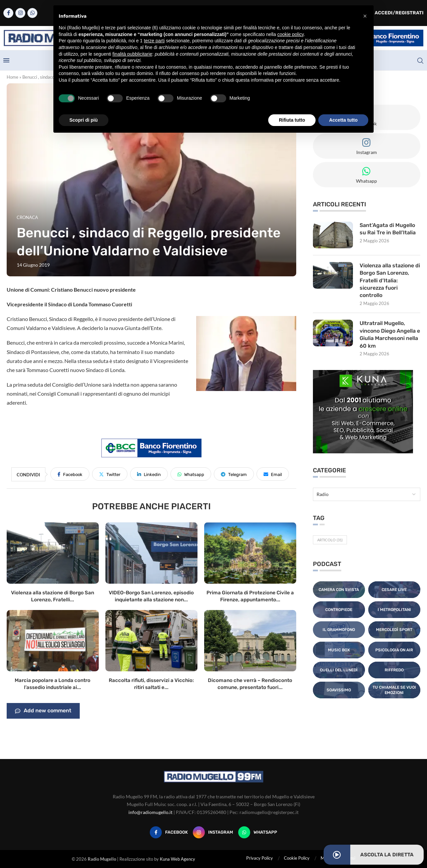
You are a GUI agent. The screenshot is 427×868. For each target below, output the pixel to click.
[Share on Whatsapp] (191, 474)
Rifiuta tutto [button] (292, 120)
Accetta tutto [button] (343, 120)
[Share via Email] (273, 474)
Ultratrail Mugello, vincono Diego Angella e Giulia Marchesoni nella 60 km (390, 335)
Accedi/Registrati (396, 13)
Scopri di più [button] (84, 120)
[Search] (420, 61)
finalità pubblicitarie (132, 54)
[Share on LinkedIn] (149, 474)
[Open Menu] (6, 60)
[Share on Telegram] (234, 474)
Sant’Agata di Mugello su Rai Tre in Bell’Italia (388, 229)
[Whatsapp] (32, 13)
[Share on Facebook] (70, 474)
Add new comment (43, 711)
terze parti (154, 41)
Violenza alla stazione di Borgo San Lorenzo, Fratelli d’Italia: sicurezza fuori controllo (387, 280)
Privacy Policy (260, 858)
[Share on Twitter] (110, 474)
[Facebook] (8, 13)
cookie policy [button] (290, 34)
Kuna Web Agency (177, 859)
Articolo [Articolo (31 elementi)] (330, 540)
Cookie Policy (297, 858)
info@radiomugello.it (150, 812)
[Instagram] (20, 13)
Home (13, 77)
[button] (365, 16)
